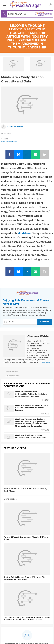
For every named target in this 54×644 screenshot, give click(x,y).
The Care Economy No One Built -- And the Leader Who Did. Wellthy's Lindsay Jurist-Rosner (27, 619)
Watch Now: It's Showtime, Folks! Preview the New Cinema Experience (31, 436)
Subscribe (45, 322)
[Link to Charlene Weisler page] (27, 127)
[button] (50, 5)
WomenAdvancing (9, 142)
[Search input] (16, 14)
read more (46, 362)
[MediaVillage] (26, 5)
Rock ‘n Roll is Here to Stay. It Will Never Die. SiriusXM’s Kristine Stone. (25, 578)
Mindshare (24, 233)
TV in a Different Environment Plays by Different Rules (26, 538)
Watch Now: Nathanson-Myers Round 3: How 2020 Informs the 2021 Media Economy (32, 408)
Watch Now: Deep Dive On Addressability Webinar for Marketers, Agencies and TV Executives (31, 394)
